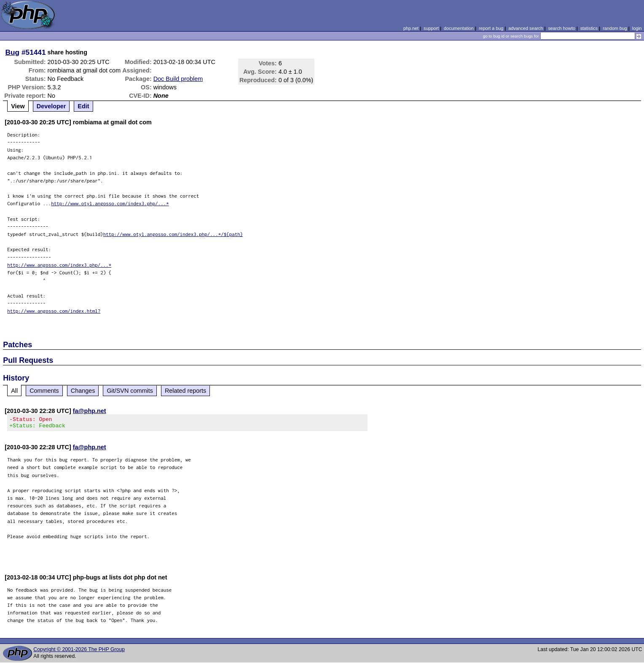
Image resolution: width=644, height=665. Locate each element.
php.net (411, 28)
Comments (44, 391)
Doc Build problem (178, 79)
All (14, 391)
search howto (561, 28)
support (431, 28)
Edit (83, 106)
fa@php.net (90, 411)
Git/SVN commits (130, 391)
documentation (459, 28)
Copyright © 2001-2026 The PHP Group (79, 652)
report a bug (491, 28)
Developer (51, 106)
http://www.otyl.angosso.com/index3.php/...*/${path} (173, 234)
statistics (589, 28)
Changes (83, 391)
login (637, 28)
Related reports (185, 391)
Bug (13, 52)
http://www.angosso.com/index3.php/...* (59, 265)
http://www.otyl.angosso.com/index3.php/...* (110, 203)
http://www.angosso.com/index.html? (54, 311)
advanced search (526, 28)
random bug (615, 28)
